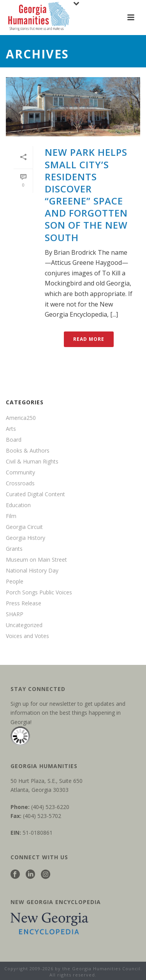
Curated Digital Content (35, 494)
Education (18, 505)
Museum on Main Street (36, 560)
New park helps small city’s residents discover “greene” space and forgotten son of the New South (86, 195)
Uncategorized (24, 625)
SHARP (15, 614)
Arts (11, 429)
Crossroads (20, 483)
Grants (14, 549)
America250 (21, 418)
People (15, 582)
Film (11, 516)
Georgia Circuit (24, 527)
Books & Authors (28, 451)
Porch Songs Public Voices (39, 592)
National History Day (32, 571)
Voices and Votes (27, 636)
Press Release (24, 603)
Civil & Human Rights (32, 462)
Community (20, 472)
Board (14, 440)
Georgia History (26, 538)
